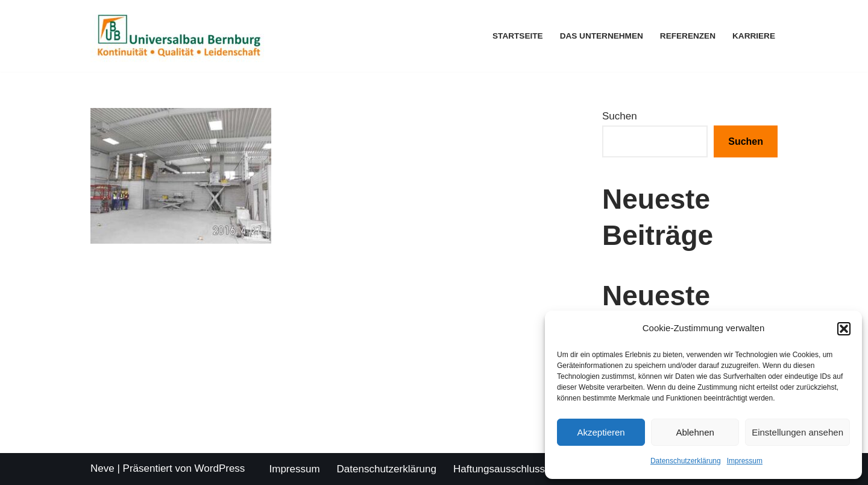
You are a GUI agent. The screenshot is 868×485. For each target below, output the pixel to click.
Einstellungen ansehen (797, 432)
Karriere (754, 36)
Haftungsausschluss (499, 469)
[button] (844, 329)
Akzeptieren (601, 432)
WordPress (220, 468)
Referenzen (688, 36)
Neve (102, 468)
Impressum (745, 461)
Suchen (620, 116)
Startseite (518, 36)
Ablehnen (695, 432)
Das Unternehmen (602, 36)
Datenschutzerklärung (686, 461)
